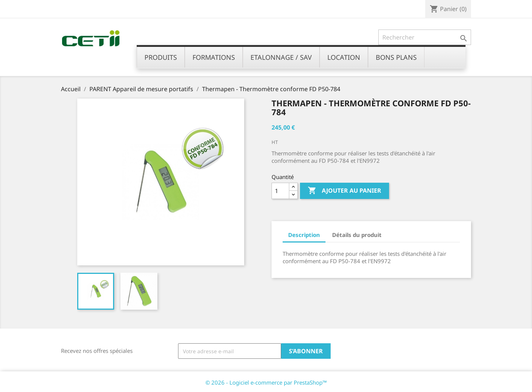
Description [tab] (304, 235)
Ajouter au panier (345, 191)
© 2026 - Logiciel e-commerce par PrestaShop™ (266, 382)
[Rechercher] (425, 37)
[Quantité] (280, 191)
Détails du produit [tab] (357, 235)
